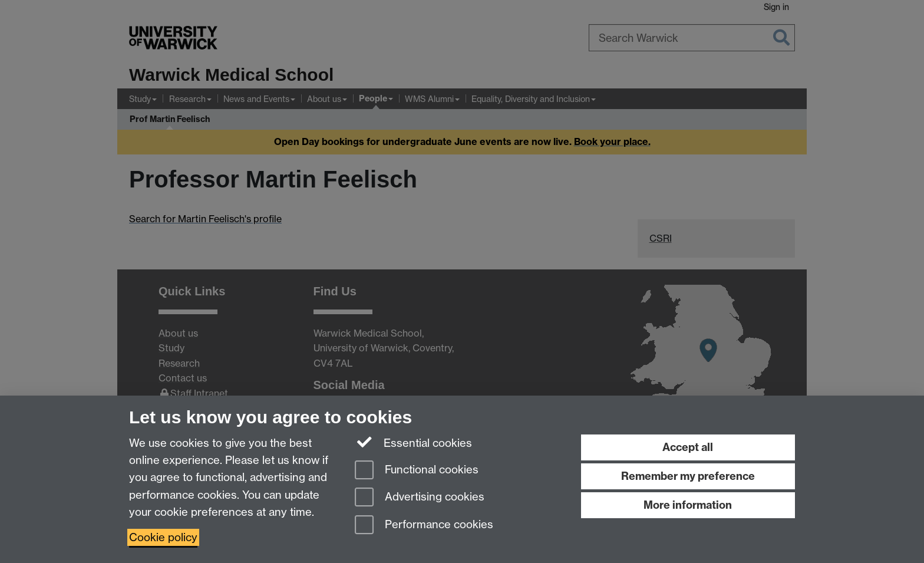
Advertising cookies (420, 498)
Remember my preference (688, 476)
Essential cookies (413, 442)
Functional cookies (417, 471)
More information (688, 505)
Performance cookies (424, 526)
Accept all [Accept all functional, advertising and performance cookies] (688, 447)
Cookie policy (163, 537)
